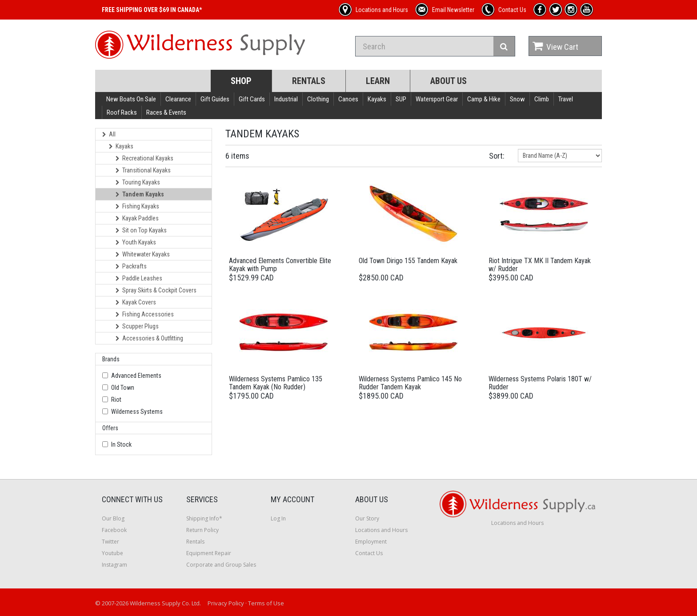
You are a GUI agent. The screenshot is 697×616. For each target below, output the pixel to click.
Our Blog (113, 518)
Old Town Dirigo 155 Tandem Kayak (408, 261)
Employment (371, 542)
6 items (237, 156)
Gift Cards (252, 99)
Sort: (497, 156)
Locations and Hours (381, 530)
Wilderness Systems (137, 412)
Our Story (367, 518)
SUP (401, 99)
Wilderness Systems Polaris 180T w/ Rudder (540, 383)
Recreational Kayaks (144, 158)
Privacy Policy (226, 603)
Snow (517, 99)
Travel (566, 99)
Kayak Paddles (137, 218)
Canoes (348, 99)
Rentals (309, 81)
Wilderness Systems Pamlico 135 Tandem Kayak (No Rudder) (276, 383)
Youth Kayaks (136, 242)
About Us (449, 81)
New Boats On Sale (131, 99)
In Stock (121, 444)
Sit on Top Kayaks (141, 230)
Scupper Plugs (137, 326)
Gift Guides (215, 99)
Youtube (112, 553)
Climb (542, 99)
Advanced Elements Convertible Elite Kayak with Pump (280, 265)
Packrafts (131, 266)
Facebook (114, 530)
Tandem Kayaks (140, 194)
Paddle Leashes (139, 278)
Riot (116, 400)
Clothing (318, 99)
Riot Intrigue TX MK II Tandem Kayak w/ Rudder (540, 265)
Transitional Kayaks (143, 170)
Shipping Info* (204, 518)
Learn (378, 81)
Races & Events (166, 112)
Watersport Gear (437, 99)
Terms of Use (266, 603)
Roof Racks (122, 112)
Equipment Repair (209, 553)
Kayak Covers (136, 302)
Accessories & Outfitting (149, 338)
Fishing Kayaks (137, 206)
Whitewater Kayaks (143, 254)
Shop (241, 81)
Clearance (178, 99)
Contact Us (369, 553)
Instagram (114, 565)
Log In (278, 518)
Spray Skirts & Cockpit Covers (156, 290)
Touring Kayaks (138, 182)
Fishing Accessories (145, 314)
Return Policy (202, 530)
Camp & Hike (484, 99)
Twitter (110, 542)
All (109, 134)
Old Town (123, 388)
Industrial (286, 99)
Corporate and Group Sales (221, 565)
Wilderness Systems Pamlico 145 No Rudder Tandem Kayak (410, 383)
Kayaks (377, 99)
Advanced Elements (136, 376)
